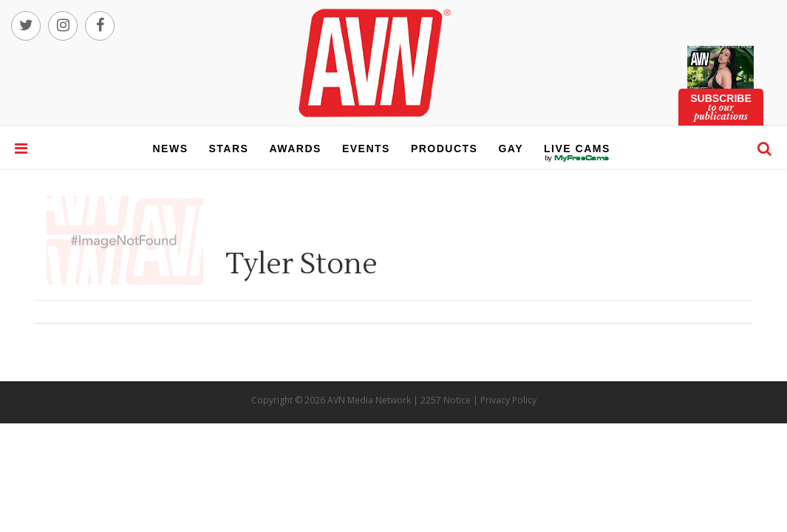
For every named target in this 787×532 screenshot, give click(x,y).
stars (229, 149)
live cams (577, 158)
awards (295, 149)
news (171, 149)
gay (511, 149)
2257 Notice (446, 400)
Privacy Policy (508, 400)
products (444, 149)
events (366, 149)
